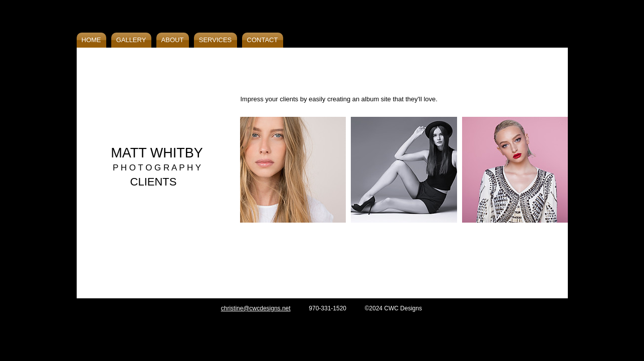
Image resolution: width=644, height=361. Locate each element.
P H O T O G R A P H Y (157, 168)
